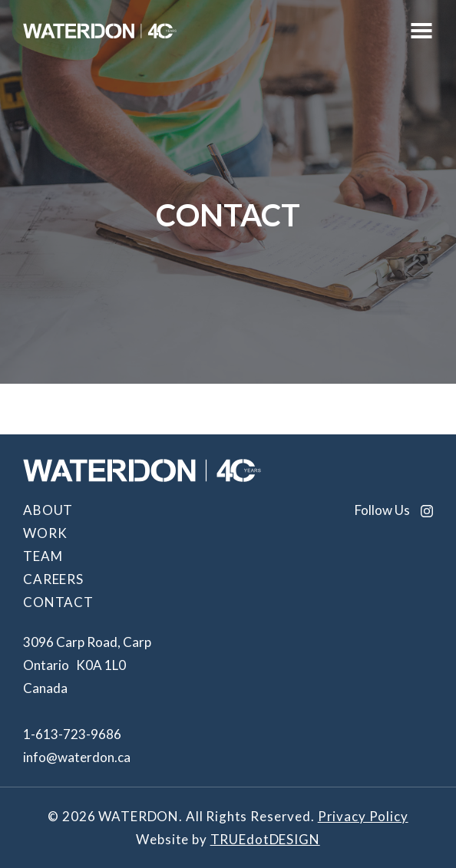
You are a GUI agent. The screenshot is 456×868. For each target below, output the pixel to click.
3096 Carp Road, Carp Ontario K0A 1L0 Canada (87, 665)
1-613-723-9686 (72, 734)
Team (43, 556)
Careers (53, 579)
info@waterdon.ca (77, 757)
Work (45, 533)
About (48, 510)
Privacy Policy (363, 816)
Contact (58, 602)
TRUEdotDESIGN (265, 839)
